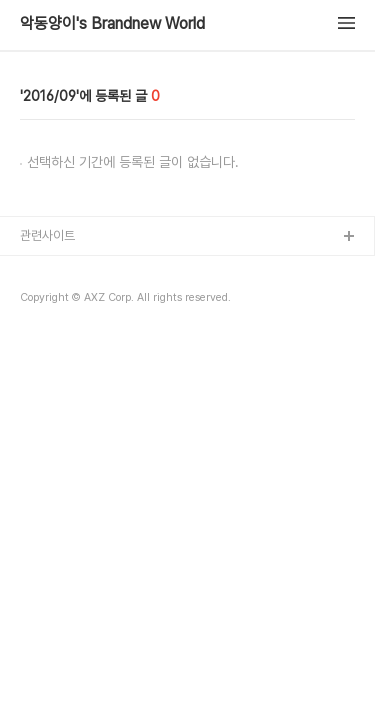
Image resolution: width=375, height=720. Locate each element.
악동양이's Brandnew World (112, 24)
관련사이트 (47, 235)
